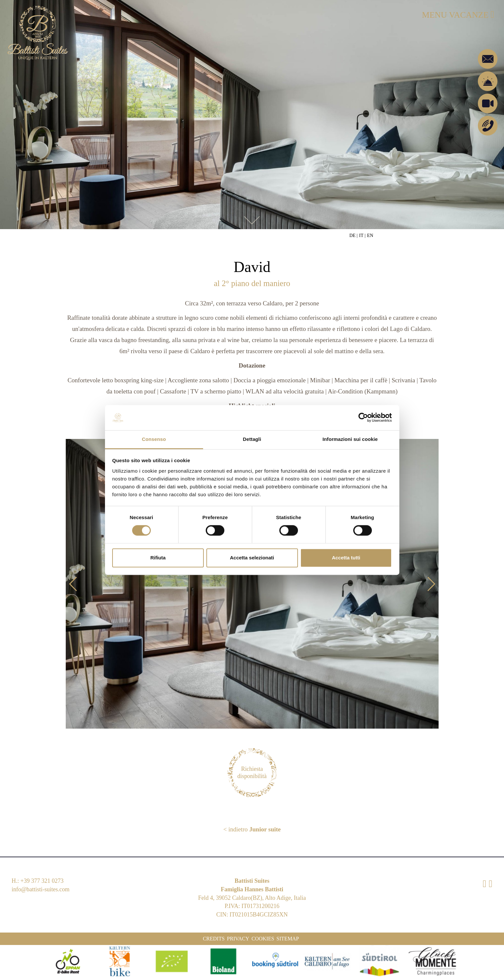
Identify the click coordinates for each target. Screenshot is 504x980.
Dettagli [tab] (252, 439)
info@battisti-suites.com (41, 889)
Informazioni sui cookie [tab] (350, 439)
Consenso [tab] (154, 439)
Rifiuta (158, 558)
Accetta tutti (346, 558)
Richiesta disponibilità (252, 772)
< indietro (252, 829)
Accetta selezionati (252, 558)
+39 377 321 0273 (42, 881)
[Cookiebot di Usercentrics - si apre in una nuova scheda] (363, 418)
